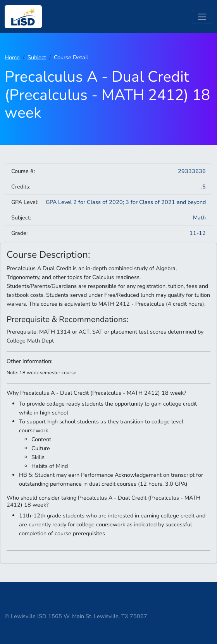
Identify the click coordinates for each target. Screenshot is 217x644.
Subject (37, 57)
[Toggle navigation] (202, 17)
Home (12, 57)
